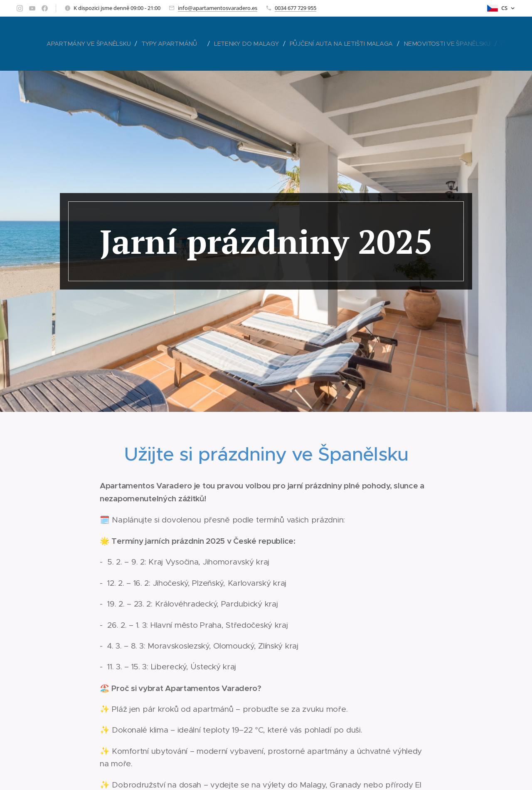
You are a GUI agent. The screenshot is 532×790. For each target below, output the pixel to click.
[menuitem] (91, 44)
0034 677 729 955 (296, 8)
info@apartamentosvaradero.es (218, 8)
